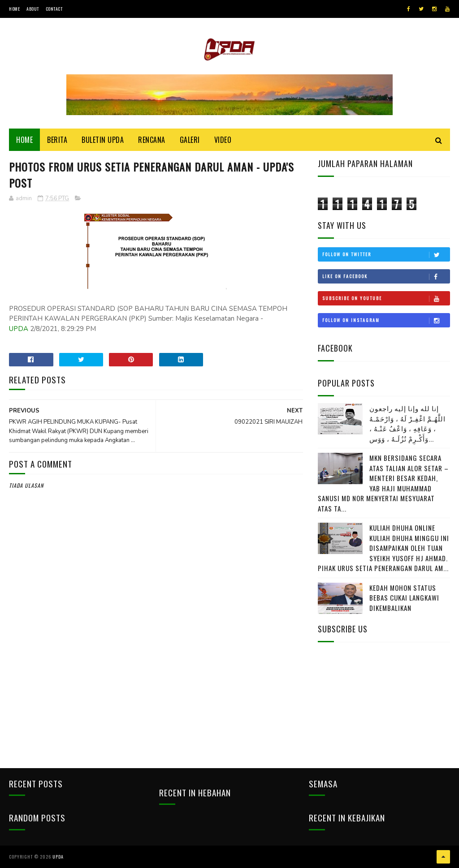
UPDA (19, 329)
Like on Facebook (386, 276)
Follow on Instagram (386, 320)
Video (223, 140)
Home (14, 9)
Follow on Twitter (386, 254)
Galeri (190, 140)
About (33, 9)
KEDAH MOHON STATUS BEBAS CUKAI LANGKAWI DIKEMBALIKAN (404, 598)
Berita (57, 140)
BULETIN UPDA (103, 140)
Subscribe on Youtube (386, 298)
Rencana (152, 140)
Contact (54, 9)
